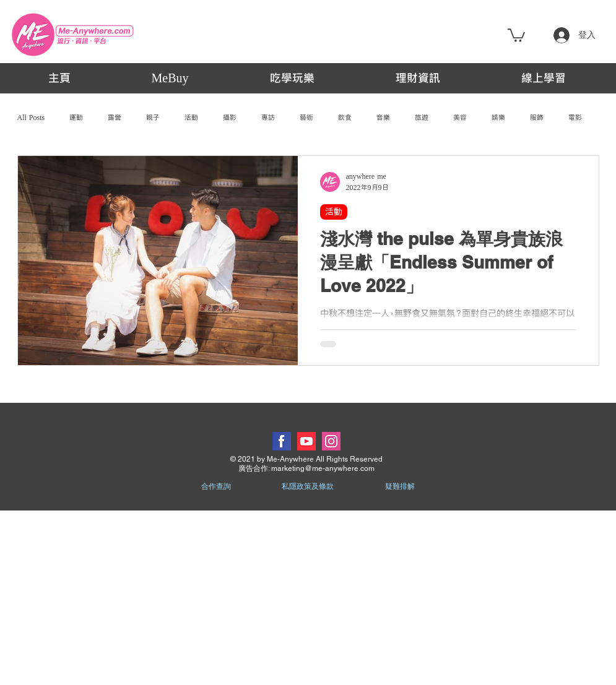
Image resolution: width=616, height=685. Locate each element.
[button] (516, 35)
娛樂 (498, 118)
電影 (575, 118)
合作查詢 (216, 486)
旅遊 (422, 118)
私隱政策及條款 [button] (308, 486)
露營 (115, 118)
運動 (76, 118)
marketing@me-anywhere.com (323, 468)
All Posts (31, 118)
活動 (191, 118)
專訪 (268, 118)
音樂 (383, 118)
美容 (460, 118)
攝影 (230, 118)
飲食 (345, 118)
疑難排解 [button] (400, 486)
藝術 (306, 118)
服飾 (537, 118)
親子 (153, 118)
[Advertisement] (308, 597)
